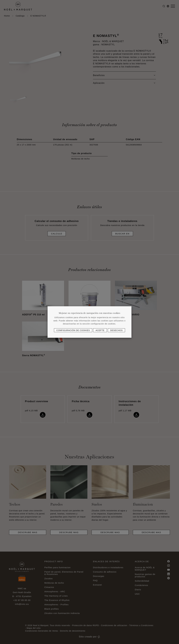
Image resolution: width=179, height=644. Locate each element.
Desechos (116, 330)
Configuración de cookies (73, 330)
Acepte (100, 330)
